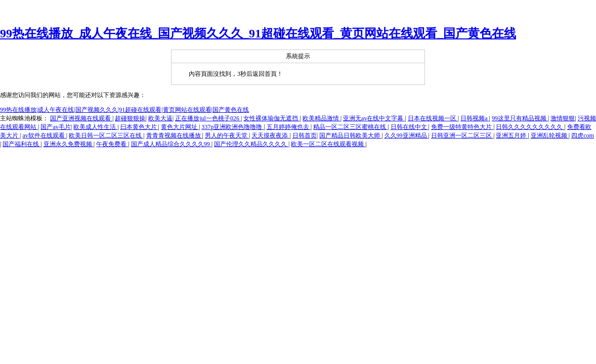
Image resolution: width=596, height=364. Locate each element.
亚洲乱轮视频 (550, 135)
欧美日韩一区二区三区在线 (106, 135)
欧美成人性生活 (95, 127)
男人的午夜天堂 (227, 135)
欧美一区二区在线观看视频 (328, 144)
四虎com (583, 135)
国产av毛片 (55, 127)
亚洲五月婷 (512, 135)
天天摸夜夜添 (270, 135)
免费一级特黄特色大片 (462, 127)
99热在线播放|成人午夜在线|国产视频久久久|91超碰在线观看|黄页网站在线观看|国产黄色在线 (124, 110)
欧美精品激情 (322, 118)
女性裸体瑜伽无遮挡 (271, 118)
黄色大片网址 (180, 127)
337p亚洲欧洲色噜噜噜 (232, 127)
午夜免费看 (112, 144)
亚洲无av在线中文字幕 (374, 118)
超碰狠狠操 (130, 118)
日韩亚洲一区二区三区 (462, 135)
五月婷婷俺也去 (289, 127)
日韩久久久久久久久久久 (530, 127)
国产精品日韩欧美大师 (350, 135)
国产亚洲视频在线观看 (81, 118)
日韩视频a (475, 118)
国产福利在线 (22, 144)
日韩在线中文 (410, 127)
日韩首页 (305, 135)
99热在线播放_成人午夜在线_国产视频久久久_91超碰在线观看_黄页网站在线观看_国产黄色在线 (258, 33)
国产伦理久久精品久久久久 (251, 144)
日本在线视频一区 (433, 118)
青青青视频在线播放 (174, 135)
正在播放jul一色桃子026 (208, 118)
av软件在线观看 (44, 135)
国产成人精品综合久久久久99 (171, 144)
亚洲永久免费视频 (69, 144)
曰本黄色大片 (139, 127)
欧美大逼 (160, 118)
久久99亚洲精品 (407, 135)
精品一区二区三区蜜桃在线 (350, 127)
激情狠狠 (563, 118)
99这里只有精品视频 (520, 118)
